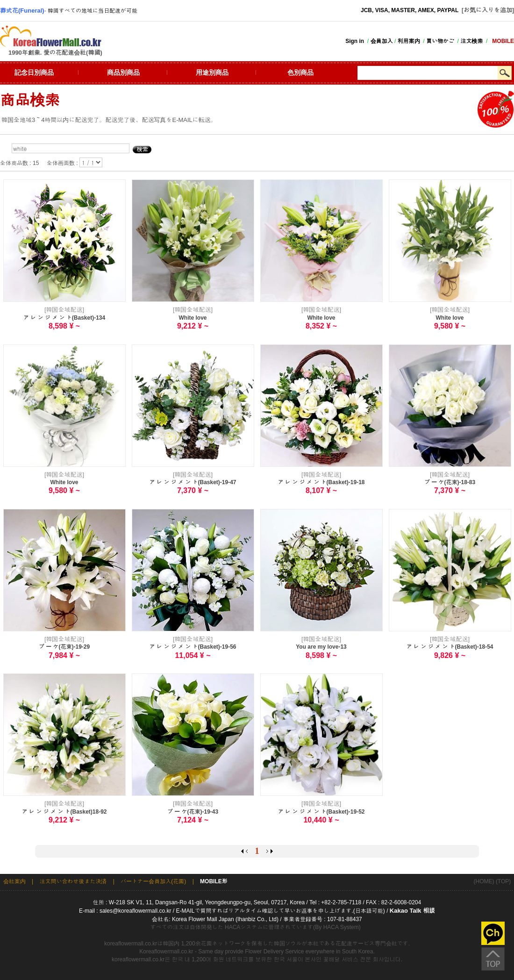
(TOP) (503, 881)
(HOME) (484, 881)
